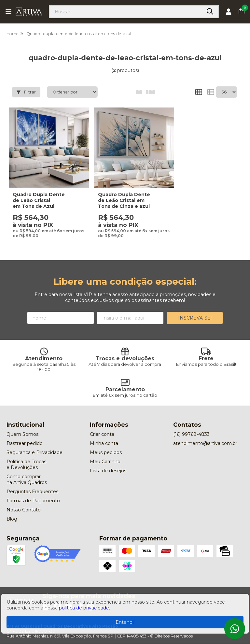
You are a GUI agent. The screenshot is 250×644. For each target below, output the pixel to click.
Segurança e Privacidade (35, 446)
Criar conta (102, 427)
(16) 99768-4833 (191, 427)
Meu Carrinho (105, 455)
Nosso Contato (24, 503)
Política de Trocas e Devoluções (26, 458)
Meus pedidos (106, 446)
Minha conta (104, 436)
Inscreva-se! (195, 311)
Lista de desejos (108, 464)
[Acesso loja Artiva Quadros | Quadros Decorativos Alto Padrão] (229, 12)
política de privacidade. (84, 608)
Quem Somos (22, 427)
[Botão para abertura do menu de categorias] (8, 12)
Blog (12, 512)
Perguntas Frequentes (32, 485)
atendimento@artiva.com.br (205, 436)
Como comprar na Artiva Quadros (27, 473)
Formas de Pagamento (33, 494)
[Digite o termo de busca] (126, 12)
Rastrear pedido (25, 436)
